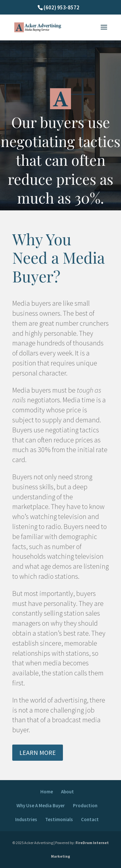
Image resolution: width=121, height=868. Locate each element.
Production (85, 805)
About (67, 792)
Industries (26, 819)
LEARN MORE (38, 752)
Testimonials (59, 819)
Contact (90, 819)
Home (47, 792)
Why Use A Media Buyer (41, 805)
